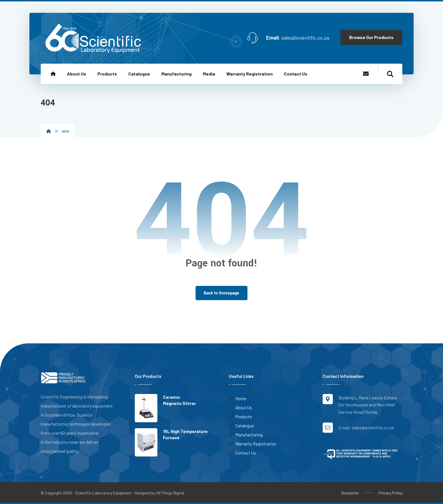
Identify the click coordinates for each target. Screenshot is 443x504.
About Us (240, 408)
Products (240, 417)
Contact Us (242, 453)
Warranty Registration (253, 444)
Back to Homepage (221, 293)
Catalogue (241, 426)
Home (238, 399)
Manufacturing (246, 435)
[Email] (366, 74)
